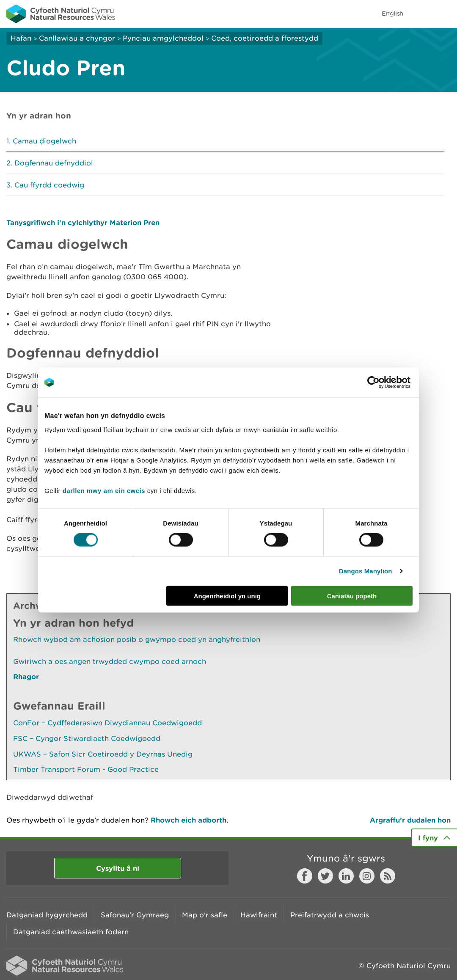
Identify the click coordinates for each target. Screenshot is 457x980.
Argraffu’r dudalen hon (410, 820)
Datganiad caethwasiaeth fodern (71, 932)
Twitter (325, 876)
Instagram (367, 876)
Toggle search (421, 14)
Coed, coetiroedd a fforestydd (265, 38)
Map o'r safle (205, 915)
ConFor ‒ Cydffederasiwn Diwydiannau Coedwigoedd (107, 723)
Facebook (305, 876)
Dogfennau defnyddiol (54, 163)
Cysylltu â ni (118, 868)
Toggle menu (445, 14)
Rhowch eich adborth (189, 820)
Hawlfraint (259, 915)
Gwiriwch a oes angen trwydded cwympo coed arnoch (110, 661)
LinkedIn (346, 876)
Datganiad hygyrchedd (47, 915)
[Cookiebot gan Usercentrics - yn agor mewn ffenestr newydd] (388, 383)
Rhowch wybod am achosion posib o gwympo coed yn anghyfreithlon (137, 639)
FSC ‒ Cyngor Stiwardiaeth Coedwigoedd (87, 738)
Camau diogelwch (44, 141)
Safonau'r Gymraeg (135, 915)
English (392, 13)
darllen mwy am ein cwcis (104, 490)
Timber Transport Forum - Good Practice (86, 769)
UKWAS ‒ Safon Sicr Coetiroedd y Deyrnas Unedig (103, 754)
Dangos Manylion (366, 571)
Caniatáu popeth (352, 596)
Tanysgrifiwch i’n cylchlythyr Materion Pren (83, 222)
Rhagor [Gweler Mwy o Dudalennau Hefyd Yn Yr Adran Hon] (26, 676)
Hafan (21, 38)
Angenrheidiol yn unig (227, 596)
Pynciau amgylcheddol (163, 38)
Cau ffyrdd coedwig (49, 185)
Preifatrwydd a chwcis (330, 915)
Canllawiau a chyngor (77, 38)
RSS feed (388, 876)
